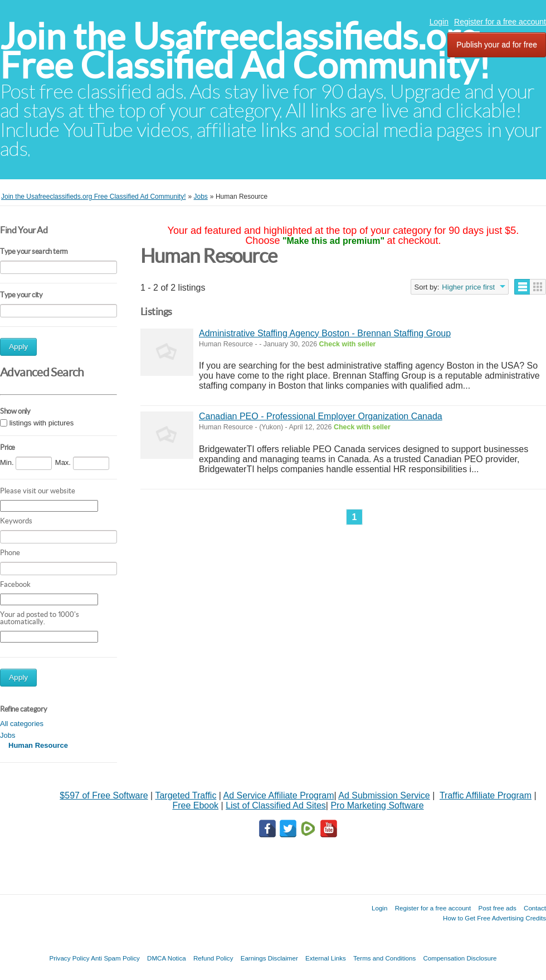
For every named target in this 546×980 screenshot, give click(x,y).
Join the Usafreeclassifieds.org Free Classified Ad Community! (245, 51)
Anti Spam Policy (115, 958)
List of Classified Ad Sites (276, 805)
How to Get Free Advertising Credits (494, 918)
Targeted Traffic (186, 795)
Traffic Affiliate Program (486, 795)
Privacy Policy (69, 958)
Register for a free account (500, 22)
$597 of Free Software (104, 795)
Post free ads (497, 908)
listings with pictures (42, 423)
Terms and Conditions (384, 958)
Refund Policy (213, 958)
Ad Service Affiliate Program (279, 795)
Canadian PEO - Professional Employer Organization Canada (321, 416)
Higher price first (468, 287)
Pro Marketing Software (377, 805)
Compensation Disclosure (460, 958)
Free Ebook (195, 805)
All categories (22, 724)
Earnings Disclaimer (269, 958)
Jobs (8, 735)
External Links (326, 958)
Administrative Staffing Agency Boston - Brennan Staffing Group (325, 333)
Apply (18, 347)
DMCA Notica (167, 958)
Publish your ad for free (497, 45)
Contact (535, 908)
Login (439, 22)
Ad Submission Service (384, 795)
